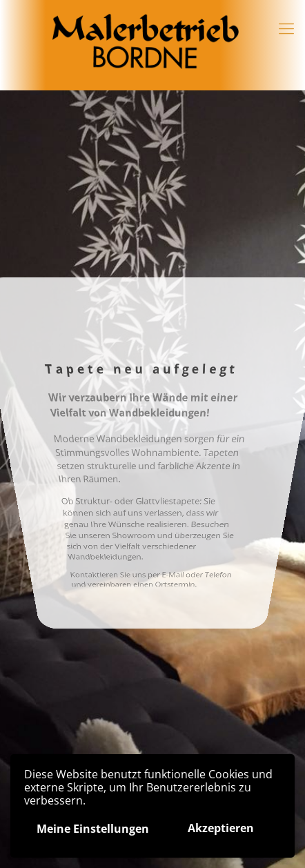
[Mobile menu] (286, 28)
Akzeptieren (221, 828)
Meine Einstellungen (93, 829)
